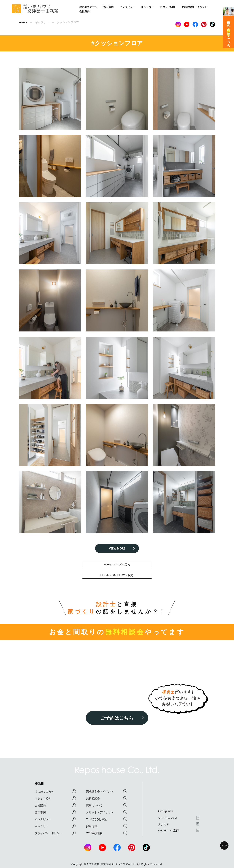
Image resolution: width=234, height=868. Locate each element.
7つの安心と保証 (107, 819)
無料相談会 (107, 798)
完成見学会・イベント (194, 7)
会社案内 (84, 11)
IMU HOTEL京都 (179, 831)
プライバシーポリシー (55, 833)
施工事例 (108, 7)
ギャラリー (148, 7)
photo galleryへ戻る (117, 575)
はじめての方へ (88, 7)
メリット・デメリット (107, 812)
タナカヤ (179, 824)
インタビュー (127, 7)
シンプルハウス (179, 818)
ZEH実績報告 (107, 833)
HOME (39, 783)
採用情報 (107, 826)
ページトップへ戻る (117, 565)
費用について (107, 805)
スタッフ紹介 (168, 7)
